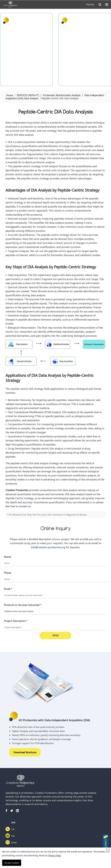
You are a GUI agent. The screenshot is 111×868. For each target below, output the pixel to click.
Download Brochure (25, 752)
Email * (8, 589)
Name (8, 557)
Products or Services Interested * (23, 605)
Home (10, 95)
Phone (8, 573)
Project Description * (16, 621)
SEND (55, 635)
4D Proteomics (78, 20)
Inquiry (90, 4)
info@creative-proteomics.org (48, 547)
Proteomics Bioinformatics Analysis (62, 95)
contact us (25, 506)
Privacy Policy (55, 855)
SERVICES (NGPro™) (28, 95)
